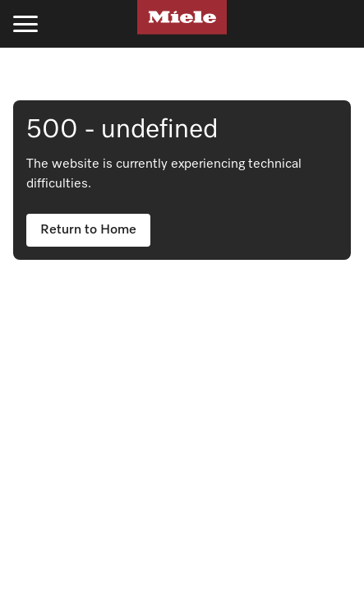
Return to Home (88, 230)
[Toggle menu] (25, 24)
